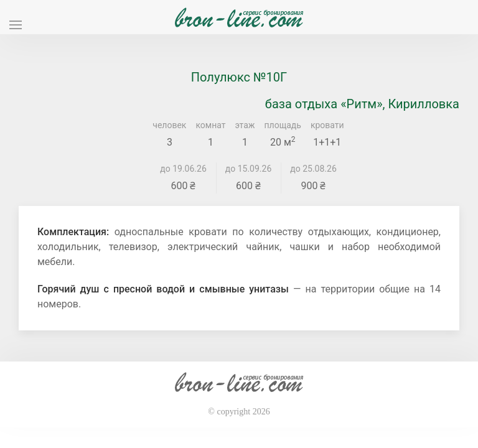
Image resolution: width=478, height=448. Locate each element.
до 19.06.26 (183, 169)
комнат (210, 125)
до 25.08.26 (313, 169)
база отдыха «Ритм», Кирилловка (362, 104)
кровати (327, 125)
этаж (245, 125)
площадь (283, 125)
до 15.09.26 (249, 169)
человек (169, 125)
